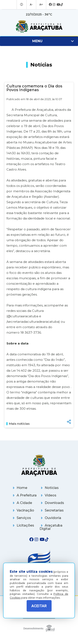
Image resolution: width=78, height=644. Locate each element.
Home (19, 488)
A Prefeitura (24, 495)
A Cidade (22, 503)
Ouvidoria (50, 518)
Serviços (21, 518)
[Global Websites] (39, 627)
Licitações (23, 525)
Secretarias (52, 510)
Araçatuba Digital (51, 527)
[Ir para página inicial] (39, 27)
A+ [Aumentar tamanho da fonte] (41, 5)
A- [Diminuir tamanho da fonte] (32, 5)
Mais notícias (18, 424)
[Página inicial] (39, 465)
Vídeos (48, 495)
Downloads (52, 503)
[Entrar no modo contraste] (22, 5)
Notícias (49, 488)
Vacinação (23, 510)
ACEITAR (39, 606)
